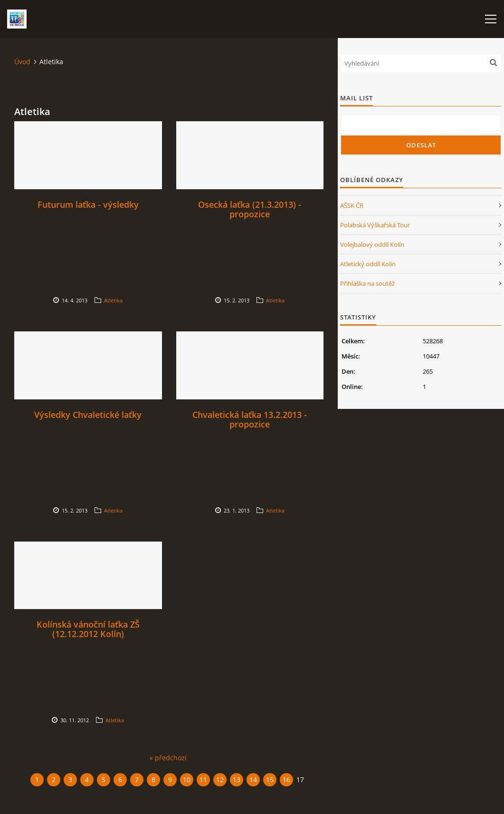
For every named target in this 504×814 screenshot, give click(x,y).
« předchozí (168, 758)
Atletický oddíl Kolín (368, 264)
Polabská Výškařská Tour (375, 225)
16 (286, 780)
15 (270, 780)
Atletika (113, 300)
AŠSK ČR (352, 205)
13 (237, 780)
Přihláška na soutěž (367, 283)
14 (253, 780)
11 (203, 780)
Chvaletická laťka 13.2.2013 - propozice (250, 419)
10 (187, 780)
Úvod (22, 62)
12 (220, 780)
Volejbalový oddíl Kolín (372, 244)
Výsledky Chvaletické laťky (88, 415)
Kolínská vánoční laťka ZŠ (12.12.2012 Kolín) (88, 629)
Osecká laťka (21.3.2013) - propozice (250, 209)
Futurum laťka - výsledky (88, 204)
